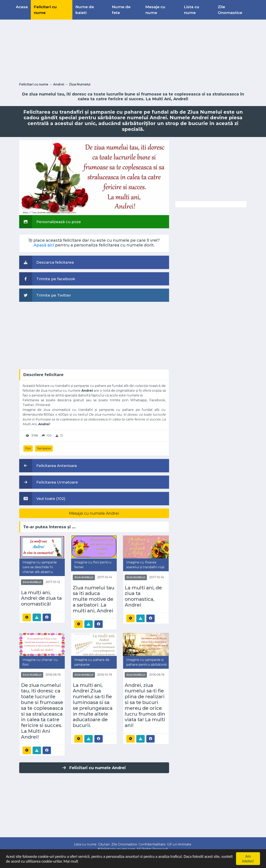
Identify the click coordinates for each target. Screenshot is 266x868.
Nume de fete (121, 10)
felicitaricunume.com (118, 849)
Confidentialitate (152, 844)
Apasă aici (44, 245)
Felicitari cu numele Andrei (94, 768)
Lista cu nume (192, 10)
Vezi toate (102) (42, 499)
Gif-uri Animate (179, 844)
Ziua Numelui (80, 84)
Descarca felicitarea (46, 262)
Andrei (59, 84)
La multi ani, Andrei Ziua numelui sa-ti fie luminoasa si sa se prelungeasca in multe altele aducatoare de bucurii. (93, 705)
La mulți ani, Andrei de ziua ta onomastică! (41, 598)
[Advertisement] (133, 50)
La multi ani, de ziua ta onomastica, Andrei (143, 596)
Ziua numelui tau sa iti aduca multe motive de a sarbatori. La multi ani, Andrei (94, 599)
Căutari (104, 844)
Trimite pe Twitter (45, 295)
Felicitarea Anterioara (48, 466)
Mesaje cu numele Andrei (94, 513)
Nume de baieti (85, 10)
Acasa (22, 7)
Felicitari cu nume (45, 10)
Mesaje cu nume (155, 10)
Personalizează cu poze (50, 222)
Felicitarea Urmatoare (49, 482)
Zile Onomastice (230, 10)
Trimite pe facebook (47, 279)
